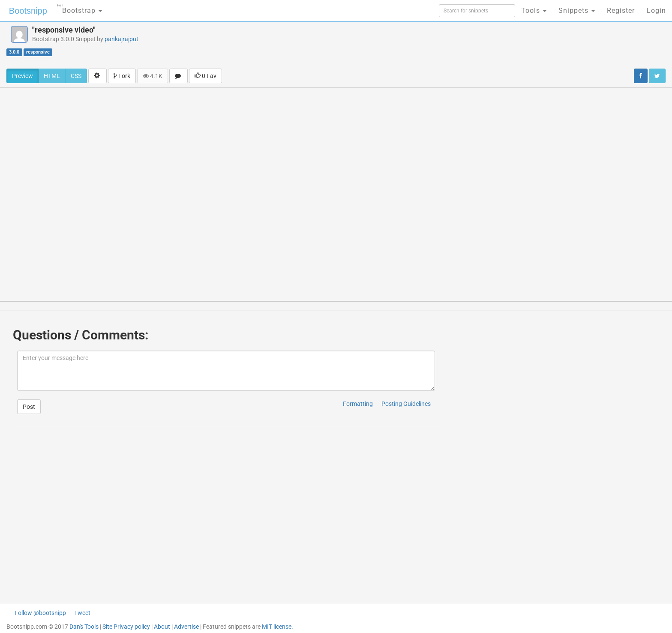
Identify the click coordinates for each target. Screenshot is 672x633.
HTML (52, 76)
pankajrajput (121, 39)
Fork (122, 76)
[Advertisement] (387, 45)
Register (621, 10)
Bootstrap (79, 8)
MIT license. (277, 627)
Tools (534, 10)
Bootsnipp (28, 11)
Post (29, 407)
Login (656, 10)
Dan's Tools (84, 627)
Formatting (358, 404)
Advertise (186, 627)
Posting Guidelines (406, 404)
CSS (76, 76)
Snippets (577, 10)
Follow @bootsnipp (40, 613)
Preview (22, 76)
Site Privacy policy (126, 627)
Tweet (82, 613)
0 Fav (205, 76)
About (162, 627)
